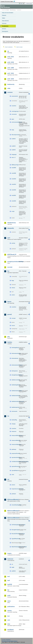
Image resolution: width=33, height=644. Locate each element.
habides (10, 342)
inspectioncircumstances (15, 489)
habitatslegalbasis (15, 385)
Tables (4, 18)
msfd (9, 595)
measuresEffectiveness (15, 436)
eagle (13, 567)
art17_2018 (11, 79)
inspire (9, 553)
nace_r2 (14, 157)
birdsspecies (15, 371)
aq (8, 51)
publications (11, 607)
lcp (8, 590)
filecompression (15, 135)
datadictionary (12, 223)
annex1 (13, 485)
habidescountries (15, 380)
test (8, 616)
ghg (9, 337)
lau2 (9, 580)
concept (14, 318)
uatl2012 (14, 571)
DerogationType (15, 530)
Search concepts (19, 47)
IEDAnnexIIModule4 (13, 518)
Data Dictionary (13, 10)
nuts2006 (14, 173)
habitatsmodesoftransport (15, 401)
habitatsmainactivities (15, 391)
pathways (14, 449)
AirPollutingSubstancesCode (15, 525)
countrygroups (15, 111)
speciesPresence (15, 466)
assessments (15, 96)
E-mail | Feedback (6, 640)
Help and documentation (8, 13)
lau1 (9, 576)
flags (13, 281)
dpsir (13, 119)
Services (4, 29)
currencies (14, 114)
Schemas (4, 23)
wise (9, 624)
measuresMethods (15, 440)
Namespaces (5, 31)
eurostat (10, 267)
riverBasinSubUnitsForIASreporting (15, 462)
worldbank (10, 630)
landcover (10, 559)
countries (14, 106)
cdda (9, 88)
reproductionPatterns (15, 457)
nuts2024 (14, 201)
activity (13, 243)
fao (8, 271)
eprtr (9, 238)
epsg (13, 130)
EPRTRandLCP (12, 254)
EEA (8, 1)
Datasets (4, 15)
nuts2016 (14, 190)
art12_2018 (11, 62)
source (13, 326)
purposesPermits (15, 453)
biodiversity (11, 84)
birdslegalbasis (15, 348)
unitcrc (13, 295)
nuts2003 (14, 168)
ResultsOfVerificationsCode (15, 534)
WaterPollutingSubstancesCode (15, 547)
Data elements (5, 21)
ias (8, 416)
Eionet (8, 10)
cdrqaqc (14, 424)
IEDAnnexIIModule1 (13, 500)
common (10, 92)
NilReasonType (15, 165)
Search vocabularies (9, 47)
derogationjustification (15, 375)
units (13, 475)
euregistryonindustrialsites (13, 262)
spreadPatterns (15, 471)
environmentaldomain (15, 122)
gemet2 (10, 314)
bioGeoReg (14, 420)
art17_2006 (11, 68)
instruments (14, 411)
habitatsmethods (15, 396)
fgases (9, 302)
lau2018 (10, 584)
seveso (9, 611)
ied (8, 479)
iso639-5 (14, 150)
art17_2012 (11, 73)
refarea (13, 288)
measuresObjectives (15, 444)
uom (9, 620)
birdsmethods (15, 358)
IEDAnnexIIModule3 (13, 511)
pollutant (14, 494)
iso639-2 (14, 139)
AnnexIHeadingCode (15, 505)
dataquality (11, 228)
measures (14, 431)
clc (12, 564)
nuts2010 (14, 179)
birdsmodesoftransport (15, 365)
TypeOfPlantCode (15, 539)
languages (14, 154)
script (13, 211)
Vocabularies (5, 26)
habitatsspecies (15, 407)
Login (21, 3)
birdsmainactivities (15, 353)
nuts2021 (14, 195)
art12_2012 (11, 57)
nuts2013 (14, 184)
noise (9, 601)
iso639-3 (14, 146)
